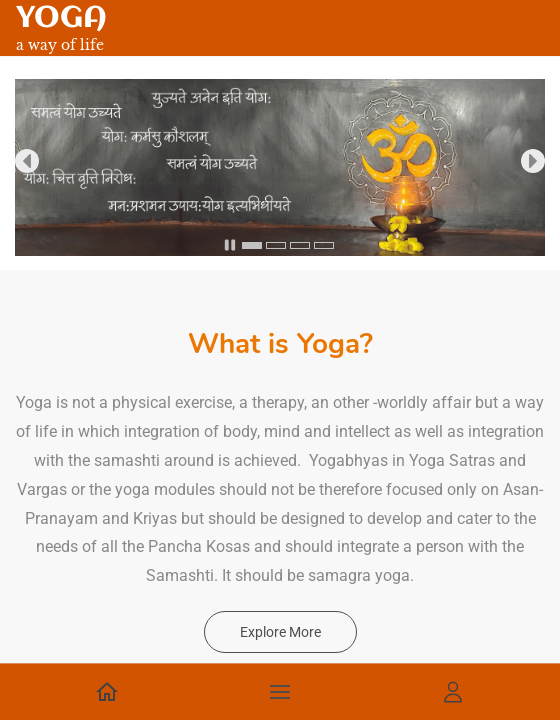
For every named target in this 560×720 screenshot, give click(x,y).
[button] (27, 161)
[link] (280, 92)
